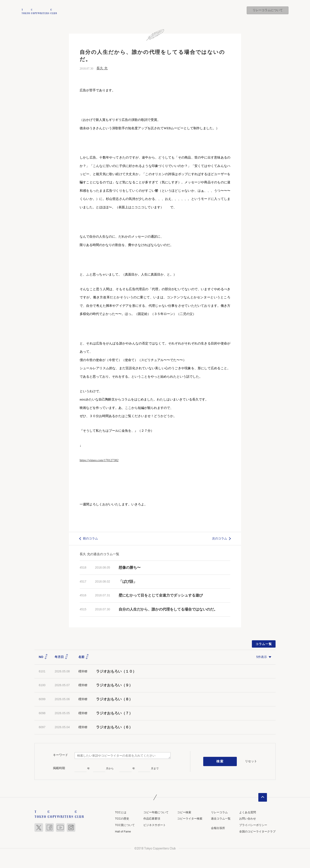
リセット (251, 761)
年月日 (62, 657)
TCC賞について (125, 825)
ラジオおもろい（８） (114, 699)
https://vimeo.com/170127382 (99, 460)
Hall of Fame (123, 831)
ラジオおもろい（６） (114, 727)
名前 (84, 657)
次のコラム (220, 539)
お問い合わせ (248, 819)
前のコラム (90, 539)
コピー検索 (184, 812)
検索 (220, 762)
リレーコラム (219, 812)
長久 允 (102, 68)
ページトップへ (263, 797)
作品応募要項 (152, 819)
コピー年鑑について (156, 812)
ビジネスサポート (155, 825)
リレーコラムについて (268, 10)
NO (43, 657)
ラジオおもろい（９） (114, 685)
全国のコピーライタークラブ (257, 831)
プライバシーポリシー (253, 825)
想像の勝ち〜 (130, 568)
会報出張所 (218, 828)
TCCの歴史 (122, 819)
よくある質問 (248, 812)
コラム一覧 (264, 644)
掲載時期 (59, 768)
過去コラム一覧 (221, 819)
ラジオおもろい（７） (114, 713)
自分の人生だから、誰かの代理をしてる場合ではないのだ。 (168, 610)
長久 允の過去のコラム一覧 (99, 554)
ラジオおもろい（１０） (116, 671)
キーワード (60, 755)
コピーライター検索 (190, 819)
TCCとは (121, 812)
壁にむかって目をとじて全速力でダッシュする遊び (161, 596)
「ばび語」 (128, 582)
